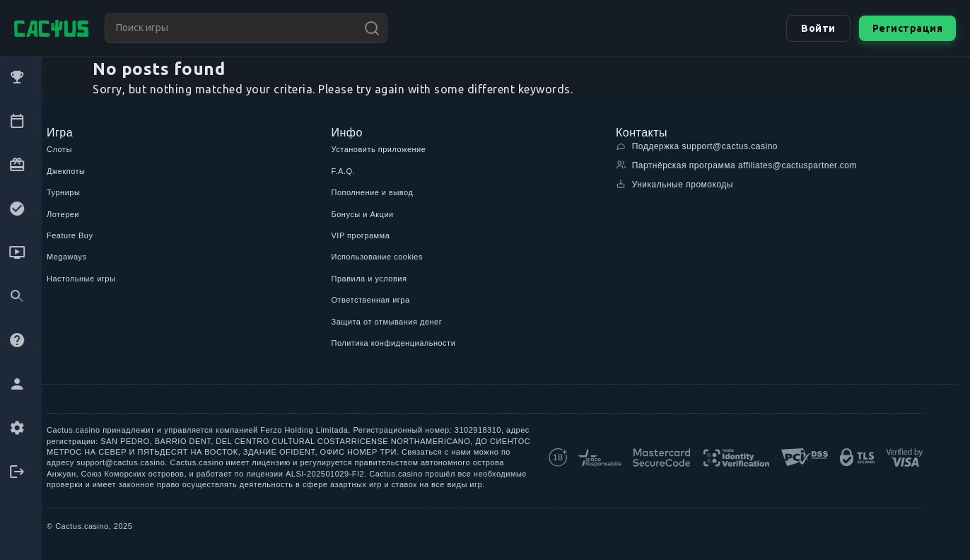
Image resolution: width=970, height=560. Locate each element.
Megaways (67, 257)
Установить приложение (379, 149)
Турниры (63, 192)
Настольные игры (81, 279)
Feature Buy (70, 235)
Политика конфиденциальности (394, 343)
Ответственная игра (371, 300)
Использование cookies (377, 257)
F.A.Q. (344, 171)
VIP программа (361, 235)
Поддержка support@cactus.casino (697, 146)
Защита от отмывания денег (387, 322)
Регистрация (907, 28)
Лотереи (63, 214)
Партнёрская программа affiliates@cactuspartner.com (736, 165)
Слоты (59, 149)
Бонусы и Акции (363, 214)
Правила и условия (369, 279)
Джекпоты (66, 171)
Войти (817, 28)
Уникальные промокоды (674, 184)
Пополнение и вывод (373, 192)
